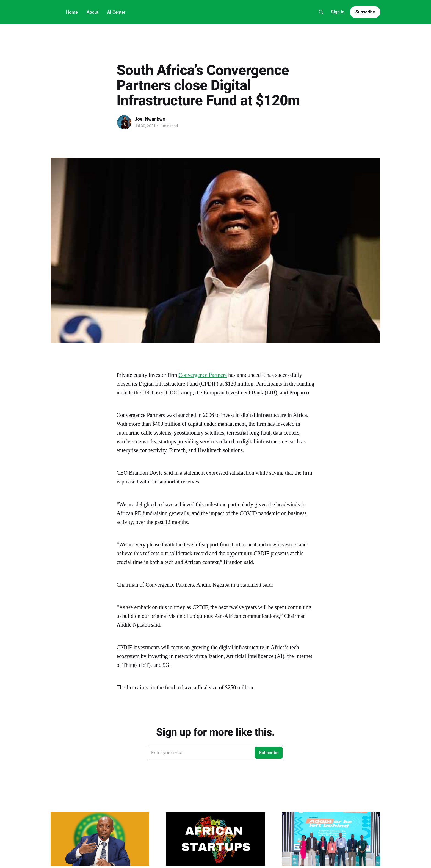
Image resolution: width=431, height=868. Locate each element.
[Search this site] (321, 12)
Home (72, 12)
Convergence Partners (203, 375)
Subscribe (365, 12)
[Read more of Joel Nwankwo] (124, 122)
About (92, 12)
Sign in (338, 12)
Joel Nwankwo (150, 119)
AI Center (116, 12)
